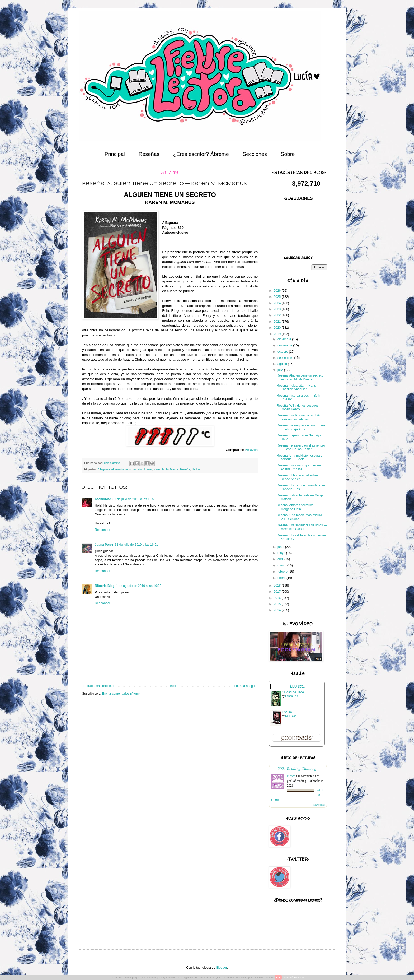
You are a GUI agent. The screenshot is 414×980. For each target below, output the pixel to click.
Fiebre (291, 776)
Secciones (255, 154)
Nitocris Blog (105, 586)
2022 (278, 315)
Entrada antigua (245, 686)
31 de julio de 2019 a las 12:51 (134, 499)
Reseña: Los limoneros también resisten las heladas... (299, 417)
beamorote (103, 499)
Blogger (222, 968)
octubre (283, 352)
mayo (282, 553)
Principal (115, 154)
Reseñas (149, 154)
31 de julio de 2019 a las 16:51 (136, 545)
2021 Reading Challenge (298, 768)
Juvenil (148, 469)
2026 (278, 291)
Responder (103, 530)
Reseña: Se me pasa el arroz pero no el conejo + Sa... (301, 427)
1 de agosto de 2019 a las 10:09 (139, 586)
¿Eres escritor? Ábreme (201, 154)
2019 (278, 334)
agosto (283, 364)
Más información (294, 977)
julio (281, 370)
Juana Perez (104, 545)
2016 (278, 598)
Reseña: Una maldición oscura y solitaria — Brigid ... (300, 457)
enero (282, 578)
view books (319, 805)
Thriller (196, 469)
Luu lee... (298, 686)
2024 (278, 303)
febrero (283, 572)
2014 (278, 610)
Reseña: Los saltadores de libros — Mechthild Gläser (302, 527)
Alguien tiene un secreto (126, 469)
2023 (278, 309)
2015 (278, 604)
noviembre (285, 345)
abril (281, 559)
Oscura (287, 712)
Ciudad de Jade (293, 692)
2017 (278, 592)
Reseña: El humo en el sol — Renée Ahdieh (297, 477)
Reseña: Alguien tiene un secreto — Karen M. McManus (300, 377)
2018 (278, 586)
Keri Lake (291, 716)
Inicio (174, 686)
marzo (282, 565)
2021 (278, 322)
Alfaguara (103, 469)
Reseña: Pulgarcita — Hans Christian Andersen (296, 387)
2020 (278, 328)
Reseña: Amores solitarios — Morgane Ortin (297, 507)
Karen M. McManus (166, 469)
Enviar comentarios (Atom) (121, 694)
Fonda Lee (291, 696)
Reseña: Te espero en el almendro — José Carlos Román (301, 447)
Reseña (185, 469)
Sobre (288, 154)
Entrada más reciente (98, 686)
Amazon (251, 450)
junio (281, 547)
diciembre (285, 339)
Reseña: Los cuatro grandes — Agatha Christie (299, 467)
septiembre (286, 358)
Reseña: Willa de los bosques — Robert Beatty (300, 407)
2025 (278, 297)
